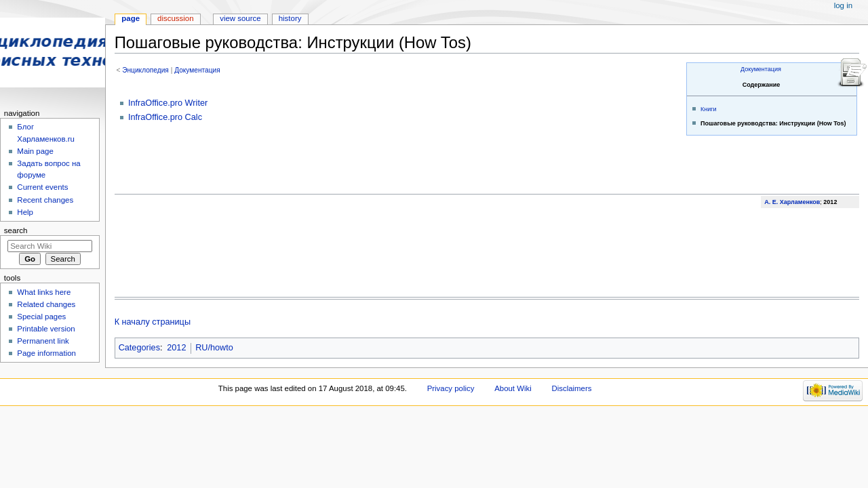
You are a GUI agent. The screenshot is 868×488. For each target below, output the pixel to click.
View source (240, 18)
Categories (139, 348)
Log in (843, 5)
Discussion (175, 18)
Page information (46, 353)
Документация (761, 69)
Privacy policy (451, 388)
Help (25, 212)
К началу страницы (153, 322)
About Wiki (513, 388)
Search (16, 230)
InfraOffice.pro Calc (165, 117)
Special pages (41, 317)
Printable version (46, 329)
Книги (709, 109)
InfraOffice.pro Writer (168, 103)
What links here (44, 292)
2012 (176, 348)
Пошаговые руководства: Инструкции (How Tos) (773, 123)
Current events (42, 187)
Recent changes (45, 200)
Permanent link (43, 341)
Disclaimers (571, 388)
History (290, 18)
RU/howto (214, 348)
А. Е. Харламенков (792, 202)
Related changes (46, 304)
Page (131, 18)
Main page (35, 151)
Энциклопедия (145, 70)
